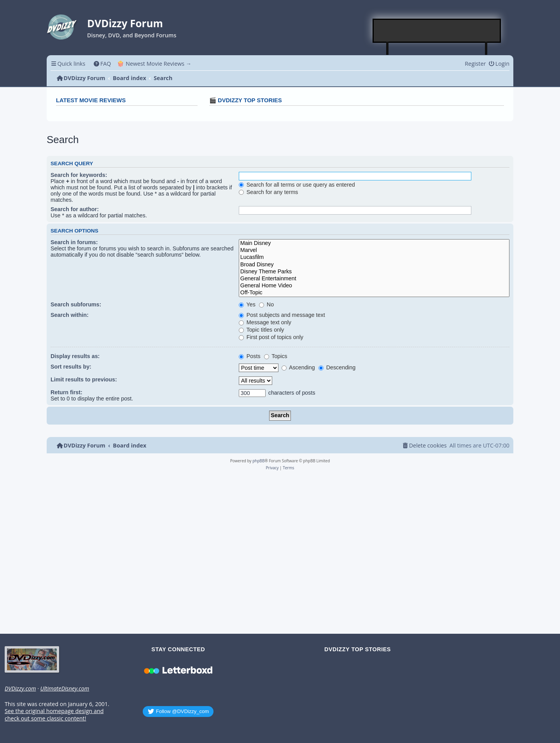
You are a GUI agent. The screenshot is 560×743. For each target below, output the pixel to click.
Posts (250, 356)
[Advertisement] (437, 31)
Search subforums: (76, 304)
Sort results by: (71, 367)
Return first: (66, 392)
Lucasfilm (374, 257)
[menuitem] (102, 64)
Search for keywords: (79, 175)
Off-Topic (374, 293)
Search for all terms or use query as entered (297, 185)
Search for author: (75, 209)
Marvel (374, 250)
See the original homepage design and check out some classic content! (54, 715)
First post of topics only (271, 337)
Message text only (265, 322)
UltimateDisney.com (65, 689)
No (266, 304)
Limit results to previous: (84, 379)
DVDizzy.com (20, 689)
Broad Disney (374, 265)
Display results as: (75, 356)
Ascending (298, 367)
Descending (337, 367)
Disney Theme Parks (374, 272)
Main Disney (374, 243)
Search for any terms (269, 192)
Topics (276, 356)
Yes (247, 304)
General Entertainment (374, 279)
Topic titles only (262, 330)
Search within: (70, 315)
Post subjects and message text (282, 315)
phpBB (258, 461)
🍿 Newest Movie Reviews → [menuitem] (154, 64)
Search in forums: (74, 242)
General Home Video (374, 286)
